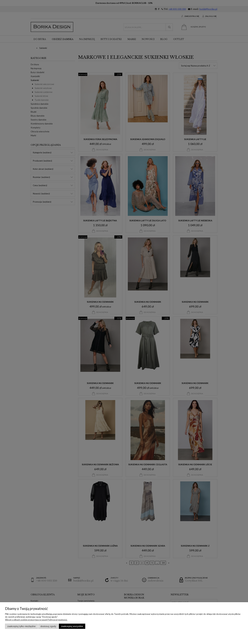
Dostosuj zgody (48, 626)
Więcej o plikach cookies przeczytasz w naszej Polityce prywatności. (36, 620)
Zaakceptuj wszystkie (72, 626)
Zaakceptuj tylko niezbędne (21, 626)
